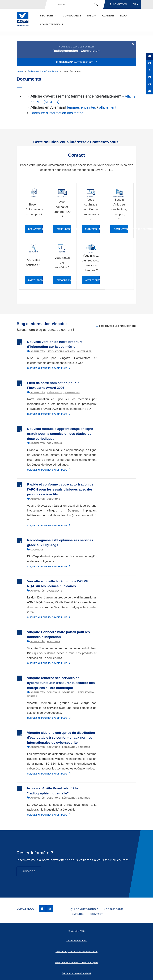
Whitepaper (74, 351)
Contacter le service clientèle (121, 229)
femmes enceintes (83, 107)
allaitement (110, 107)
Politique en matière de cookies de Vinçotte (76, 962)
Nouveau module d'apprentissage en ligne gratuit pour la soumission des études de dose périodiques (50, 434)
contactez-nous (52, 24)
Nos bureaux (114, 909)
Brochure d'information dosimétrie (59, 113)
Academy (108, 16)
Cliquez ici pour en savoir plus (38, 368)
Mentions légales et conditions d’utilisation (76, 951)
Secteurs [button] (49, 16)
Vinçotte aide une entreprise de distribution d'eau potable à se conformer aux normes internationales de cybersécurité (51, 738)
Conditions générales (76, 940)
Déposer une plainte (64, 280)
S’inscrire (29, 871)
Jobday (92, 16)
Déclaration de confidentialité (77, 973)
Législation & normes (50, 351)
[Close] (133, 44)
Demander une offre (35, 229)
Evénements (44, 392)
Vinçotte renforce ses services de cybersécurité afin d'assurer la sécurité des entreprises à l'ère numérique (50, 683)
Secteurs (58, 692)
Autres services (92, 280)
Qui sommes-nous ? (84, 909)
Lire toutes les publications (116, 326)
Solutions (43, 499)
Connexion (118, 4)
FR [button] (136, 4)
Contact (98, 914)
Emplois (78, 914)
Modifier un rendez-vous (92, 229)
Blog (123, 16)
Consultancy (72, 16)
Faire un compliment (35, 280)
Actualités (27, 351)
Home (20, 71)
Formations (62, 392)
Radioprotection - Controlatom (43, 71)
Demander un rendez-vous (64, 229)
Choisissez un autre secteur (76, 62)
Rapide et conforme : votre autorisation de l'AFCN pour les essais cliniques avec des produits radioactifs (50, 489)
